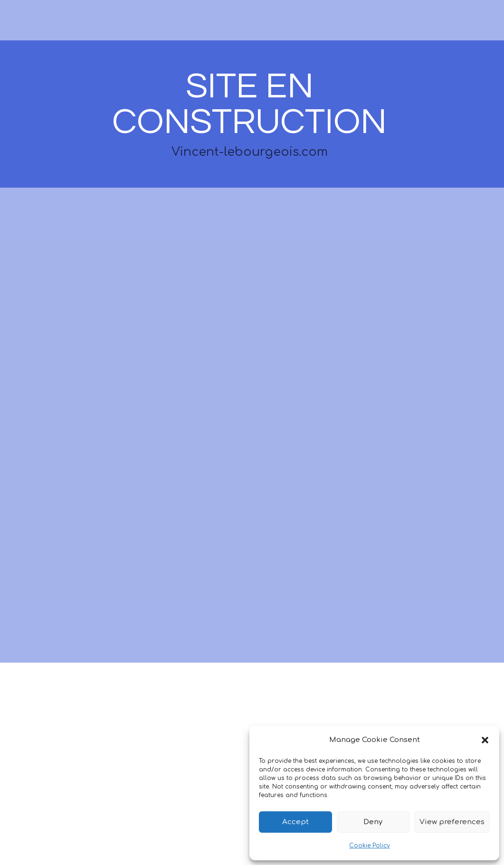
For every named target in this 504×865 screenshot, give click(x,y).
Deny (373, 822)
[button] (485, 740)
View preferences (452, 822)
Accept (295, 822)
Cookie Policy (370, 846)
